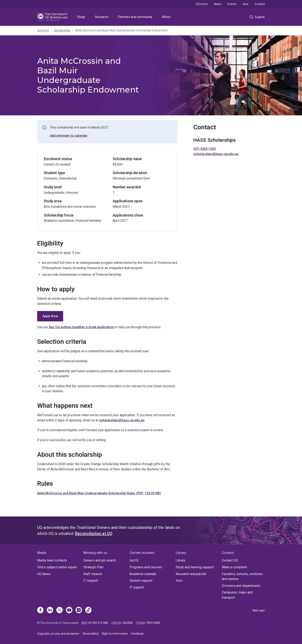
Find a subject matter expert (57, 567)
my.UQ (134, 560)
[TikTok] (88, 610)
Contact (260, 4)
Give (246, 4)
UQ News (44, 574)
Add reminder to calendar (69, 136)
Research (102, 17)
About (166, 17)
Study (81, 17)
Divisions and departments (241, 586)
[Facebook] (40, 610)
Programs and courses (146, 567)
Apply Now (50, 316)
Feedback (137, 634)
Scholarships (62, 30)
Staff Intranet (93, 574)
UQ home (202, 4)
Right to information (115, 634)
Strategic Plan (93, 567)
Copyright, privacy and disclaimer (58, 634)
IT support (91, 581)
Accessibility (91, 634)
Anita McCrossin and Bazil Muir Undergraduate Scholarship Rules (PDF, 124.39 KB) (99, 493)
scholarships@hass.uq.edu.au (122, 420)
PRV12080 (153, 623)
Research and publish (191, 574)
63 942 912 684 (98, 623)
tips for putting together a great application (81, 327)
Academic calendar (143, 574)
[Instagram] (79, 610)
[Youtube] (69, 610)
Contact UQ (230, 560)
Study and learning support (195, 567)
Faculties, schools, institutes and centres (242, 577)
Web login (259, 610)
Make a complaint (234, 567)
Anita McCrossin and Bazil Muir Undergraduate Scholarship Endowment (122, 30)
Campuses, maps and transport (237, 595)
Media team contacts (52, 560)
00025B (128, 623)
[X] (60, 610)
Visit (179, 581)
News (218, 4)
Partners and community (135, 17)
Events (232, 4)
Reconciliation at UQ (94, 533)
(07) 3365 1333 (204, 149)
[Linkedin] (50, 610)
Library (181, 560)
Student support (141, 581)
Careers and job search (100, 560)
